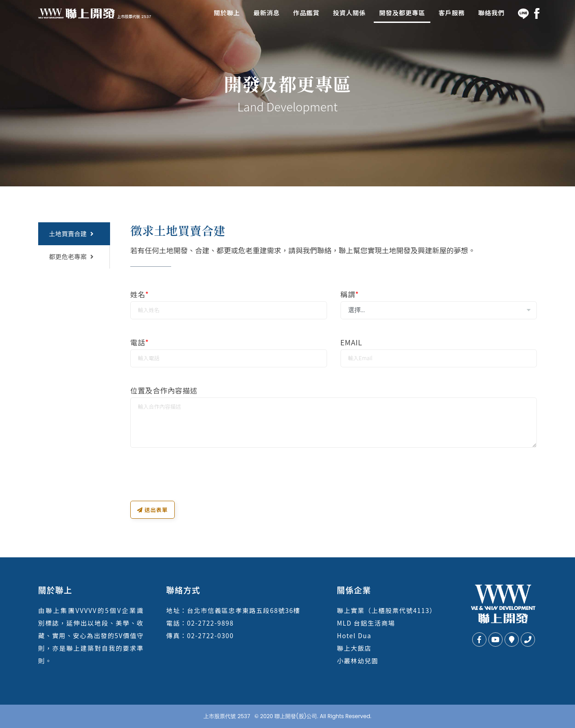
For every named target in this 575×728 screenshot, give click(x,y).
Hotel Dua (354, 635)
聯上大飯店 (354, 648)
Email (352, 342)
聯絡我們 (491, 13)
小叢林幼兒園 (358, 661)
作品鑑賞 (306, 13)
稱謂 (350, 294)
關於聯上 (227, 13)
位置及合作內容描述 (164, 390)
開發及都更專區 (402, 13)
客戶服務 (451, 13)
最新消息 (266, 13)
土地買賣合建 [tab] (71, 234)
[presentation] (199, 483)
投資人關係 (349, 13)
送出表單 (153, 510)
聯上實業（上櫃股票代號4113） (387, 610)
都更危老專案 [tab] (71, 256)
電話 (139, 342)
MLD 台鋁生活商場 (366, 623)
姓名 (139, 294)
